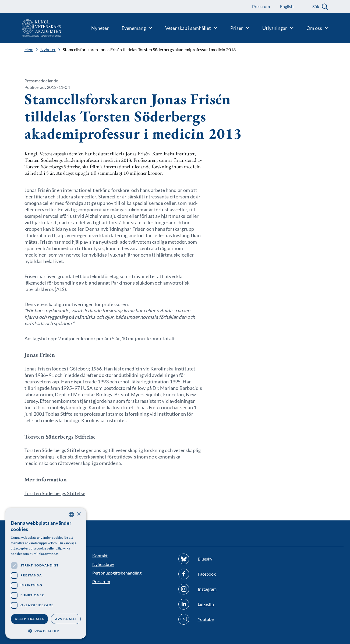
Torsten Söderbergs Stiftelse (55, 493)
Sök (316, 6)
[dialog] (46, 573)
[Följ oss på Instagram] (218, 589)
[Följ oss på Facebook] (218, 574)
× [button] (79, 514)
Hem (29, 50)
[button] (46, 630)
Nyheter (48, 50)
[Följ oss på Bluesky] (218, 559)
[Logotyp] (31, 28)
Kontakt (100, 556)
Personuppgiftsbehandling (117, 573)
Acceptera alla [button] (29, 619)
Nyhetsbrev (103, 564)
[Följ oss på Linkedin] (218, 604)
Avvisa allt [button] (66, 619)
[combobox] (71, 514)
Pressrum (101, 581)
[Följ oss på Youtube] (218, 619)
